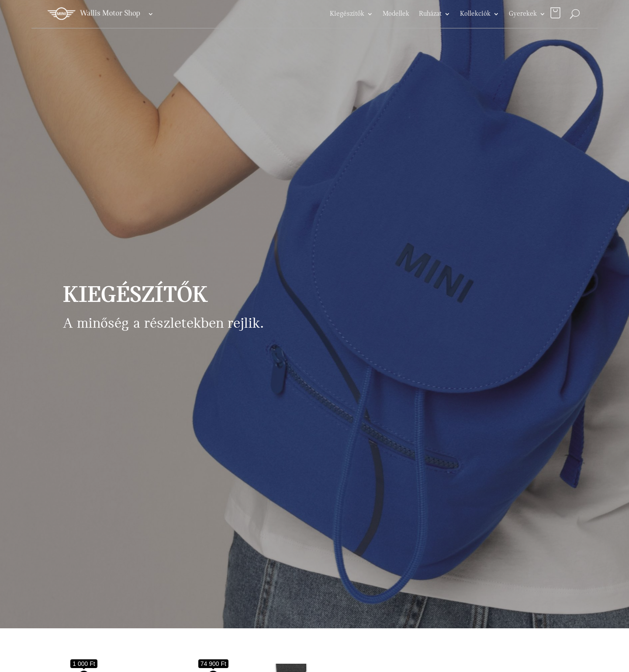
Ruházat (430, 14)
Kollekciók (475, 14)
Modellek (396, 14)
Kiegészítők (347, 14)
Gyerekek (523, 14)
